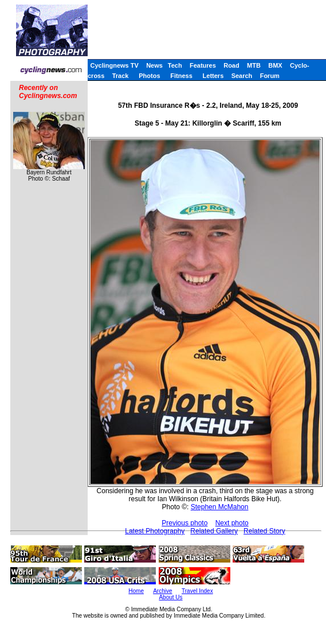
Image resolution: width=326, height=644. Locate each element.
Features (203, 65)
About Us (170, 597)
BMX (275, 65)
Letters (213, 76)
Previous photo (184, 523)
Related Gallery (214, 531)
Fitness (181, 76)
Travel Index (197, 591)
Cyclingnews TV (114, 65)
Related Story (264, 531)
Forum (270, 76)
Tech (175, 65)
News (154, 65)
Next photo (232, 523)
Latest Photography (155, 531)
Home (136, 591)
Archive (162, 591)
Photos (149, 76)
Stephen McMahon (220, 507)
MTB (254, 65)
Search (242, 76)
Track (121, 76)
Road (231, 65)
